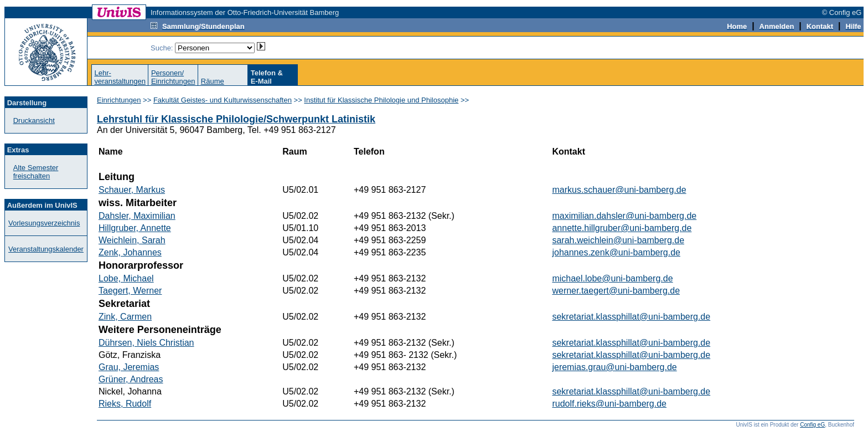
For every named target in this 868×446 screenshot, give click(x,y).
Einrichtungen (119, 100)
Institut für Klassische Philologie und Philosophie (381, 100)
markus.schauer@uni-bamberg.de (619, 190)
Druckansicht (34, 121)
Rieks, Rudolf (125, 404)
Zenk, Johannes (130, 252)
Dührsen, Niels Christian (146, 343)
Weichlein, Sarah (132, 240)
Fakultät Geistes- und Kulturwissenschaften (223, 100)
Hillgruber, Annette (135, 228)
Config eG (812, 425)
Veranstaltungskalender (46, 249)
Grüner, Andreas (131, 379)
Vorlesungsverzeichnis (44, 223)
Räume (213, 81)
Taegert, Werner (130, 291)
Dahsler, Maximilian (137, 216)
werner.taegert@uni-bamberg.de (616, 291)
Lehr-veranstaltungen (120, 77)
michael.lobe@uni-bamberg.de (612, 278)
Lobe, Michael (126, 278)
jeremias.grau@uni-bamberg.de (614, 367)
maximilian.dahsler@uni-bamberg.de (624, 216)
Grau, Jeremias (129, 367)
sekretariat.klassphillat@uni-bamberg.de (631, 317)
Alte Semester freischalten (36, 172)
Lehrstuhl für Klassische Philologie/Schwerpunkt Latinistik (236, 119)
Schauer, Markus (132, 190)
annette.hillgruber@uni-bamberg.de (622, 228)
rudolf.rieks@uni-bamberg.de (609, 404)
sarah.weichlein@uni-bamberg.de (618, 240)
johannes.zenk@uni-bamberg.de (616, 252)
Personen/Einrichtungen (173, 77)
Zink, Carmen (125, 317)
